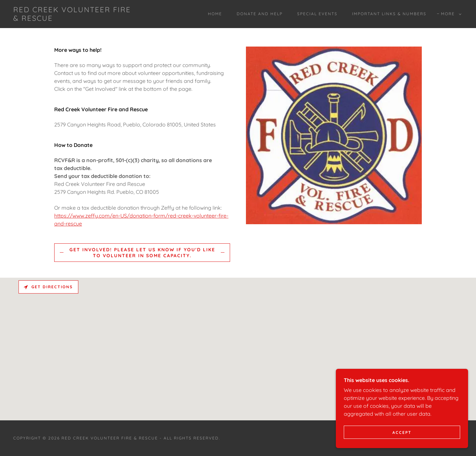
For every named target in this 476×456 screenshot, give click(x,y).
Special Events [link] (317, 14)
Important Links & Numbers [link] (389, 14)
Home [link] (215, 14)
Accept (402, 432)
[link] (75, 19)
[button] (450, 14)
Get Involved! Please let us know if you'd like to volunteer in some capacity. (142, 253)
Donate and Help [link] (260, 14)
